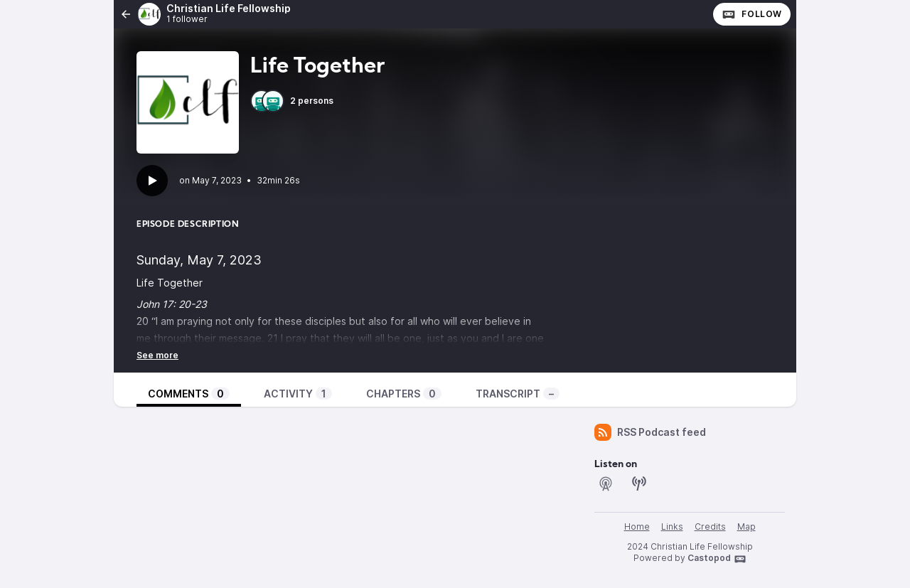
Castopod (717, 559)
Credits (710, 526)
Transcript (518, 394)
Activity (298, 394)
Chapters (404, 394)
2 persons (292, 101)
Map (746, 526)
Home (637, 526)
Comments (189, 394)
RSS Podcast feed (650, 432)
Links (672, 526)
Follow (752, 14)
